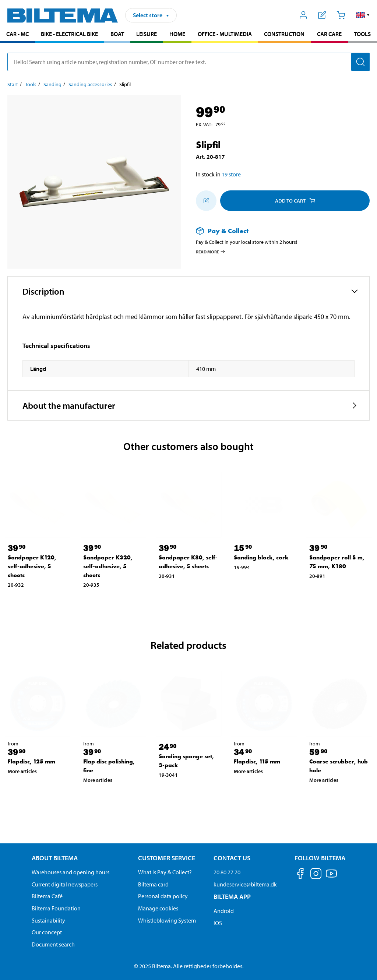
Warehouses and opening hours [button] (71, 872)
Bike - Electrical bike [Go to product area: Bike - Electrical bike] (69, 34)
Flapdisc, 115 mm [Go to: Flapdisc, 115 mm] (257, 761)
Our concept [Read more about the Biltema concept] (47, 932)
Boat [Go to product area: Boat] (117, 34)
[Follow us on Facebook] (300, 875)
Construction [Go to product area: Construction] (284, 34)
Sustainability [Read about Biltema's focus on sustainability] (48, 920)
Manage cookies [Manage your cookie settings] (158, 908)
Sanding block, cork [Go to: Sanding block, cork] (261, 557)
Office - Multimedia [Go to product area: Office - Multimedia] (225, 34)
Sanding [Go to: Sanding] (52, 84)
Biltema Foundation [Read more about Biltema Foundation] (56, 908)
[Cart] (341, 15)
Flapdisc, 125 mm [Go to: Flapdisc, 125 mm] (31, 761)
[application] (362, 963)
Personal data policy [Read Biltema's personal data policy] (163, 896)
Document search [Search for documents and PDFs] (53, 944)
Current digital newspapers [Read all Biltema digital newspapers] (65, 884)
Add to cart (295, 201)
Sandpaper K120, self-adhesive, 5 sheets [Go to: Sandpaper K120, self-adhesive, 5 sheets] (32, 566)
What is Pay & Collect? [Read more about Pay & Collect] (165, 872)
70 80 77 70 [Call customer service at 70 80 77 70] (227, 872)
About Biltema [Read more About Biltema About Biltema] (55, 858)
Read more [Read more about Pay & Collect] (211, 252)
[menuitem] (17, 35)
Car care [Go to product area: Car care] (329, 34)
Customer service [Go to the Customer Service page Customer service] (167, 858)
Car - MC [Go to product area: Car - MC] (17, 34)
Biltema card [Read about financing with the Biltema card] (153, 884)
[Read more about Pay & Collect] (275, 231)
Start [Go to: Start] (13, 84)
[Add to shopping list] (206, 201)
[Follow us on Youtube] (331, 877)
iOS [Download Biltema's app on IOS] (218, 923)
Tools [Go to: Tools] (31, 84)
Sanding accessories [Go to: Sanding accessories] (90, 84)
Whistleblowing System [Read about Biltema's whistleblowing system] (167, 920)
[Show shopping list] (322, 15)
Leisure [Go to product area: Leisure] (147, 34)
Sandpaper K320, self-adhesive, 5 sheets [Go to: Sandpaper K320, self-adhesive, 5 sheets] (108, 566)
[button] (363, 15)
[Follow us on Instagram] (316, 875)
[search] (188, 62)
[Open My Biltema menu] (304, 15)
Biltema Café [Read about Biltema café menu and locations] (47, 896)
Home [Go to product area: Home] (177, 34)
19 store (231, 174)
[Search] (360, 62)
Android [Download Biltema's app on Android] (224, 911)
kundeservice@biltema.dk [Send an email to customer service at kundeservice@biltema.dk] (245, 884)
